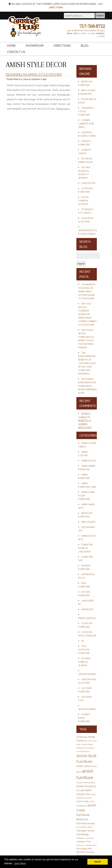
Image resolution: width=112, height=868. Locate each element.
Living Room (88, 183)
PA (83, 641)
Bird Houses (88, 522)
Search (100, 16)
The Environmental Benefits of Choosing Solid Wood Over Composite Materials (87, 363)
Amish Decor (89, 461)
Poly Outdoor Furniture (84, 650)
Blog (85, 46)
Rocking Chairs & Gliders (85, 662)
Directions (62, 46)
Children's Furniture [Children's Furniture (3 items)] (85, 838)
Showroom (35, 46)
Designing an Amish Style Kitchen (34, 74)
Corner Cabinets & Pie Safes (86, 124)
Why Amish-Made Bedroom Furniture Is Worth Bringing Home (87, 386)
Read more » (63, 109)
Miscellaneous (87, 618)
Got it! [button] (98, 862)
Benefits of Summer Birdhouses (85, 424)
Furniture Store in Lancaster (86, 548)
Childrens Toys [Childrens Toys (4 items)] (84, 842)
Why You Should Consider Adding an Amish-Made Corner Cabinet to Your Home (87, 314)
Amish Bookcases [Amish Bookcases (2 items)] (83, 751)
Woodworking (87, 709)
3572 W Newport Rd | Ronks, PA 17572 (86, 31)
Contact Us (16, 52)
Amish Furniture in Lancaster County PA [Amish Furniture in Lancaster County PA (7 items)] (86, 790)
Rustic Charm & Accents (84, 201)
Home (12, 46)
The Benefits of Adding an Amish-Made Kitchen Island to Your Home (87, 292)
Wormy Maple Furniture (84, 718)
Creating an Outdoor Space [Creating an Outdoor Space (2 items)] (86, 845)
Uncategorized (87, 674)
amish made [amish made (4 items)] (82, 801)
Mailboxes (87, 609)
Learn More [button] (20, 863)
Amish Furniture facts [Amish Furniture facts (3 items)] (86, 783)
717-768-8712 (92, 26)
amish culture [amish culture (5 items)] (84, 766)
